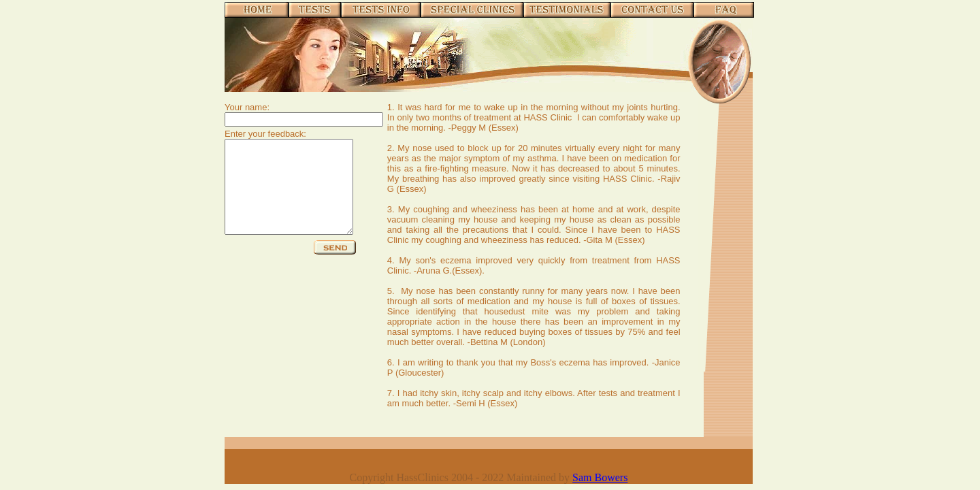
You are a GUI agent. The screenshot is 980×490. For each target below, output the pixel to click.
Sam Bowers (600, 477)
